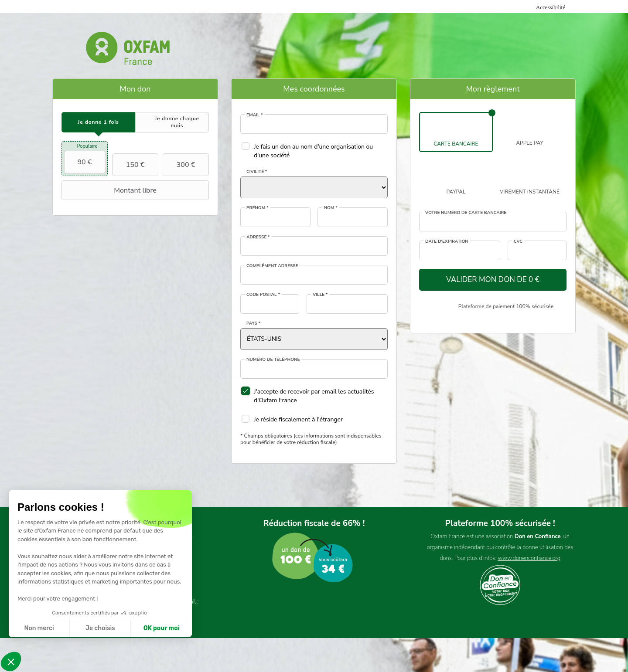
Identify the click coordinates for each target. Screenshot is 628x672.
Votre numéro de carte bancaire (466, 213)
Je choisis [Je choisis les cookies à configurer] (100, 628)
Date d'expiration (447, 241)
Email (255, 115)
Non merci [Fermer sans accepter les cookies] (39, 628)
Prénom (258, 208)
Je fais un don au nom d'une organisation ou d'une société (313, 151)
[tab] (98, 122)
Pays (253, 323)
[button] (11, 662)
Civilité (257, 172)
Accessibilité (551, 7)
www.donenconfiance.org (529, 558)
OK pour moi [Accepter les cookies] (162, 628)
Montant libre (110, 190)
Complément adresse (272, 266)
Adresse (258, 237)
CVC (518, 241)
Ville (320, 295)
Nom (330, 208)
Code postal (263, 295)
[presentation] (98, 122)
